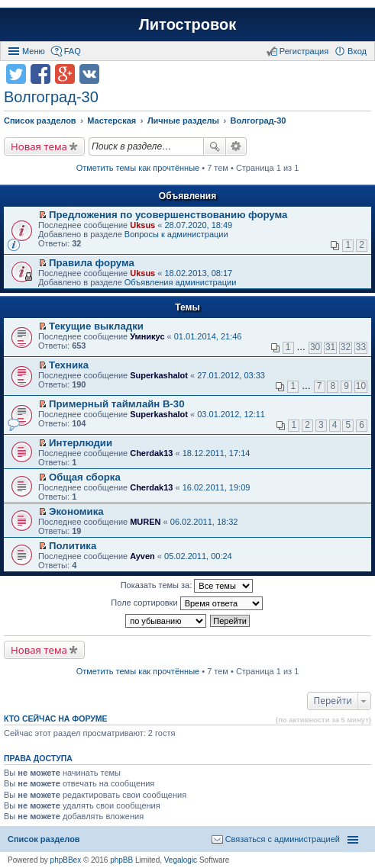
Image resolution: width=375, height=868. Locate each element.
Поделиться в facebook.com (40, 74)
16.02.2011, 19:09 (217, 487)
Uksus (142, 225)
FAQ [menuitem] (73, 51)
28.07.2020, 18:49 (198, 225)
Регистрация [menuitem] (304, 51)
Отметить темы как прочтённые (138, 168)
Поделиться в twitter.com (16, 74)
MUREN (145, 522)
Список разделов (44, 839)
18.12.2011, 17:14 (217, 453)
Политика (73, 546)
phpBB (121, 860)
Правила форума (92, 263)
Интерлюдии (81, 443)
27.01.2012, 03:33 (231, 375)
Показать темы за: (187, 586)
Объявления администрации (181, 282)
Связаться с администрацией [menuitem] (283, 839)
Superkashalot (159, 375)
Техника (69, 365)
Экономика (76, 511)
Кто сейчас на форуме (56, 719)
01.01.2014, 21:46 (208, 336)
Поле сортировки (186, 603)
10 (361, 386)
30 (315, 347)
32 (346, 347)
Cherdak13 (151, 453)
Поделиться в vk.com (89, 74)
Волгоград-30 (51, 97)
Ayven (142, 556)
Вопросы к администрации (176, 234)
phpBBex (66, 860)
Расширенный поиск (236, 146)
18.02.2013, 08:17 (198, 273)
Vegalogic (181, 860)
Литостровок (187, 24)
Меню (34, 51)
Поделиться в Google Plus (65, 74)
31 (330, 347)
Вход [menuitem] (357, 51)
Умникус (147, 336)
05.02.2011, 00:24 (198, 556)
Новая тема (39, 146)
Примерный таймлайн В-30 (116, 404)
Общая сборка (85, 477)
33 (361, 347)
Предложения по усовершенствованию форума (168, 215)
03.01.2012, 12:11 (231, 414)
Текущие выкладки (96, 326)
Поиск (215, 146)
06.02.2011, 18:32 (204, 522)
